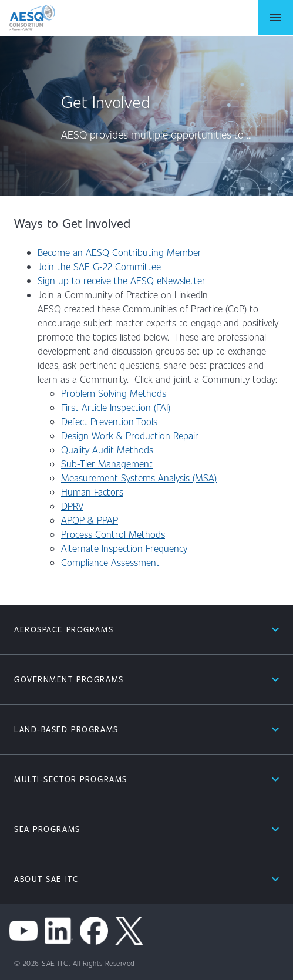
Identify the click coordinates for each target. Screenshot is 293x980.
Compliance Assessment (110, 562)
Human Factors (92, 492)
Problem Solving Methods (114, 393)
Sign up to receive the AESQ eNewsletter (122, 280)
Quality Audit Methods (107, 449)
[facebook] (94, 931)
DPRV (72, 506)
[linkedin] (59, 931)
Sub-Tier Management (107, 464)
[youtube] (23, 931)
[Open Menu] (275, 18)
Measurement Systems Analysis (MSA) (139, 478)
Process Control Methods (113, 534)
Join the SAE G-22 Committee (99, 266)
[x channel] (129, 931)
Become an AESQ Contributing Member (119, 252)
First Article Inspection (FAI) (116, 407)
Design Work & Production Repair (130, 435)
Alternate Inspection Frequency (124, 548)
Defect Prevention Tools (109, 421)
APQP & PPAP (90, 520)
